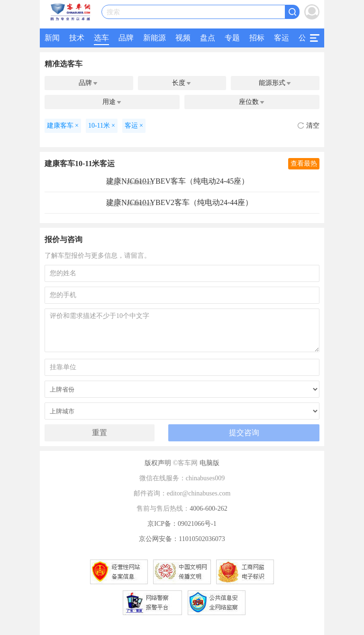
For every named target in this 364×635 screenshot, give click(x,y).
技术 (77, 38)
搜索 (113, 12)
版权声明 (158, 463)
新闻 (52, 38)
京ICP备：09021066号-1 (182, 524)
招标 (257, 38)
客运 (282, 38)
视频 (183, 38)
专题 (232, 38)
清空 (309, 126)
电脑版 (209, 463)
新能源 (155, 38)
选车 (101, 38)
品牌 (126, 38)
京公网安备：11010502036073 (182, 539)
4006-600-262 (208, 509)
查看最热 (304, 163)
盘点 (208, 38)
